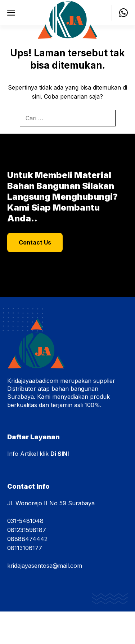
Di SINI (60, 454)
